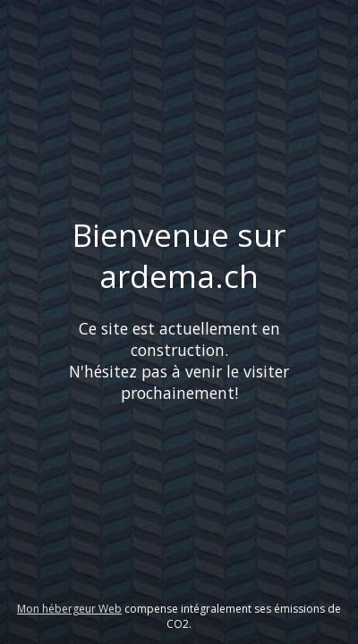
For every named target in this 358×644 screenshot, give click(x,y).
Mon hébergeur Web (69, 609)
